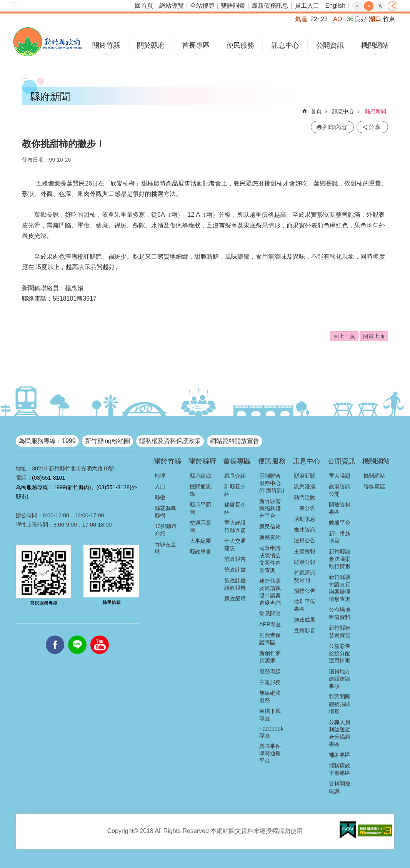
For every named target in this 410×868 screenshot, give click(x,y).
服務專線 (270, 671)
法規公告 (305, 540)
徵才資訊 (305, 530)
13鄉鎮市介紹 (166, 530)
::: (15, 3)
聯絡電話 (374, 487)
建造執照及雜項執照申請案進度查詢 (270, 592)
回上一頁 (344, 336)
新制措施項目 (340, 537)
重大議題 (340, 476)
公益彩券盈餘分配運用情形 (340, 653)
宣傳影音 (305, 631)
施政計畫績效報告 (235, 584)
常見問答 (270, 614)
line (77, 636)
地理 (160, 476)
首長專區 (196, 45)
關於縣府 (151, 45)
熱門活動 (305, 497)
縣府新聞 (375, 111)
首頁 (316, 111)
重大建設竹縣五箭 (235, 526)
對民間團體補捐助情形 (340, 704)
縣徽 (160, 497)
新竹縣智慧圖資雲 (340, 631)
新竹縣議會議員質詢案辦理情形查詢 (340, 588)
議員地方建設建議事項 (340, 679)
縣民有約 (270, 537)
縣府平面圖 (200, 508)
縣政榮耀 (235, 599)
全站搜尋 (202, 6)
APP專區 (270, 624)
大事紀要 (200, 541)
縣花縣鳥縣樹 (165, 512)
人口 (160, 487)
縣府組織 (200, 476)
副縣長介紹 (235, 490)
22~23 (319, 19)
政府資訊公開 (340, 490)
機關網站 (375, 45)
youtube (100, 636)
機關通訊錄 (200, 490)
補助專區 (340, 755)
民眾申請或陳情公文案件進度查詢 (270, 559)
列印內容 (335, 127)
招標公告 (305, 591)
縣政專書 (200, 552)
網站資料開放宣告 (235, 441)
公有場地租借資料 (340, 613)
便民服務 (240, 45)
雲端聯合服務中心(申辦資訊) (272, 483)
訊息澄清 (305, 487)
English (335, 6)
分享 (392, 6)
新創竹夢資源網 (270, 657)
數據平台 (340, 523)
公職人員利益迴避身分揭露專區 (340, 733)
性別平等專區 (305, 605)
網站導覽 (172, 6)
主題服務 (270, 682)
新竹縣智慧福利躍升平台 (270, 508)
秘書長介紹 (235, 508)
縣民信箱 (270, 527)
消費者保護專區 (270, 639)
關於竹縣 (106, 45)
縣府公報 (305, 562)
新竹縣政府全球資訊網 (47, 42)
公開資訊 (330, 45)
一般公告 (305, 508)
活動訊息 (305, 519)
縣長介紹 (235, 476)
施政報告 (235, 559)
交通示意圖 (200, 526)
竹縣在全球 (165, 548)
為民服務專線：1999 (47, 441)
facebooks (55, 636)
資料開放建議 (340, 787)
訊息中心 (285, 45)
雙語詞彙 (233, 6)
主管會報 (305, 551)
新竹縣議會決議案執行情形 (340, 559)
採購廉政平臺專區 (340, 769)
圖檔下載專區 (270, 715)
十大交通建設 (235, 544)
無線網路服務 (270, 697)
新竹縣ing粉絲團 (107, 441)
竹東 (389, 19)
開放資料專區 (340, 508)
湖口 (375, 19)
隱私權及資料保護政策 (170, 441)
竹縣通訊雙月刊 (305, 576)
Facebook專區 (271, 732)
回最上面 (374, 336)
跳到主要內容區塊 (4, 4)
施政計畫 (235, 570)
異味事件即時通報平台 (270, 753)
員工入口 (307, 6)
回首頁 (144, 6)
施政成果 (305, 620)
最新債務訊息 (270, 6)
